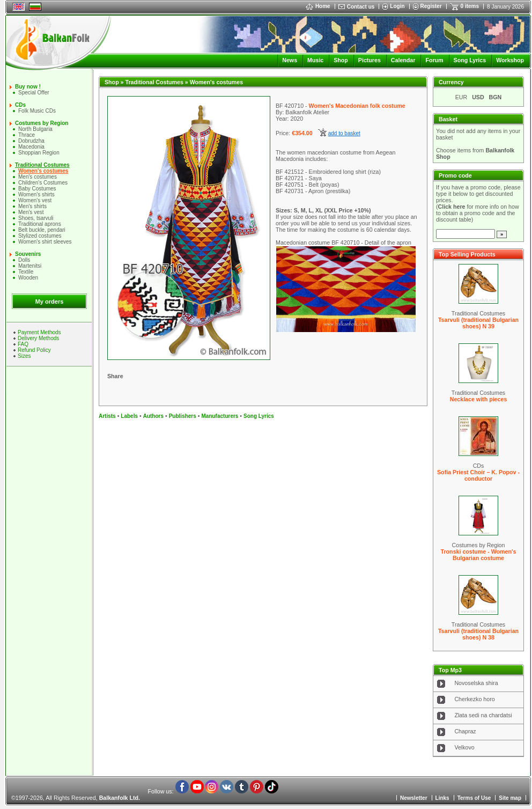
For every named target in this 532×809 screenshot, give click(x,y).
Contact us (361, 7)
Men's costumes (38, 177)
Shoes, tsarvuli (36, 218)
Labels (129, 416)
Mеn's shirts (32, 206)
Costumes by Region (42, 123)
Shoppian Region (39, 153)
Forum (434, 60)
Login (397, 6)
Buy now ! (28, 87)
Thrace (27, 135)
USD (478, 97)
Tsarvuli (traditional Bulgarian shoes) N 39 (478, 323)
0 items (470, 6)
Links (442, 798)
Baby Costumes (37, 189)
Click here (452, 207)
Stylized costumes (40, 236)
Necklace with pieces (479, 399)
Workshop (510, 60)
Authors (153, 416)
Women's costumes (43, 171)
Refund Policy (34, 350)
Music (315, 60)
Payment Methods (39, 332)
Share (115, 376)
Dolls (24, 260)
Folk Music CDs (37, 111)
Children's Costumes (43, 183)
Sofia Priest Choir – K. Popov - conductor (478, 475)
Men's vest (31, 212)
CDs (20, 105)
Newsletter (414, 798)
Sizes (24, 356)
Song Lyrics (470, 60)
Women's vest (35, 200)
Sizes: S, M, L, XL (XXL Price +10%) (323, 210)
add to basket (344, 133)
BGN (496, 97)
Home (318, 6)
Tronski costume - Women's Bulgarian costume (479, 555)
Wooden (28, 278)
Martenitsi (30, 266)
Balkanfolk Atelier (307, 112)
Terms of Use (474, 798)
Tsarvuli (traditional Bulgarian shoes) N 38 (478, 634)
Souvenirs (28, 254)
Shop (341, 60)
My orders (50, 301)
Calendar (403, 60)
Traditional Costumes (42, 165)
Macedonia (31, 147)
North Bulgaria (35, 129)
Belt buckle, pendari (42, 230)
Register (431, 6)
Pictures (370, 60)
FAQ (23, 344)
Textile (26, 272)
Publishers (183, 416)
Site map (510, 798)
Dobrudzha (31, 141)
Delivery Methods (38, 338)
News (290, 60)
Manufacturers (220, 416)
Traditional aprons (40, 224)
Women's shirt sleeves (45, 242)
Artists (107, 416)
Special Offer (34, 93)
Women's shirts (36, 194)
